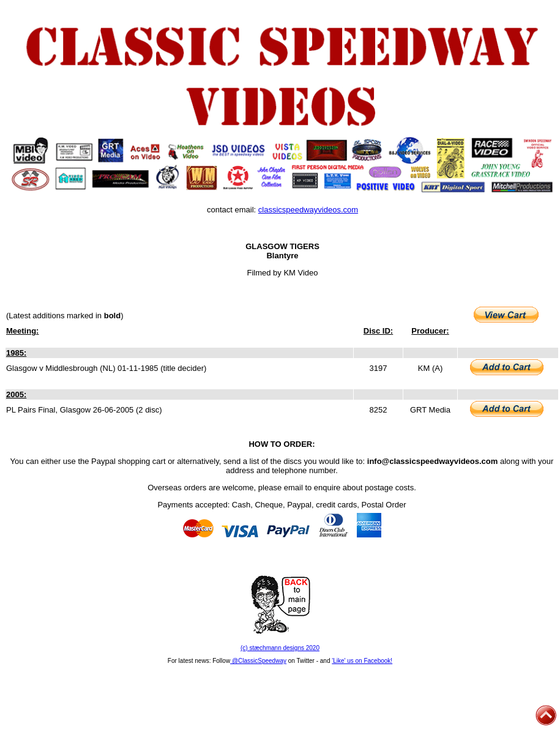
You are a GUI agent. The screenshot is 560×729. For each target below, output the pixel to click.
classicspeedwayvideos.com (308, 210)
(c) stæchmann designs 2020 (280, 648)
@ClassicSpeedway (258, 661)
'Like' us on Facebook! (362, 661)
